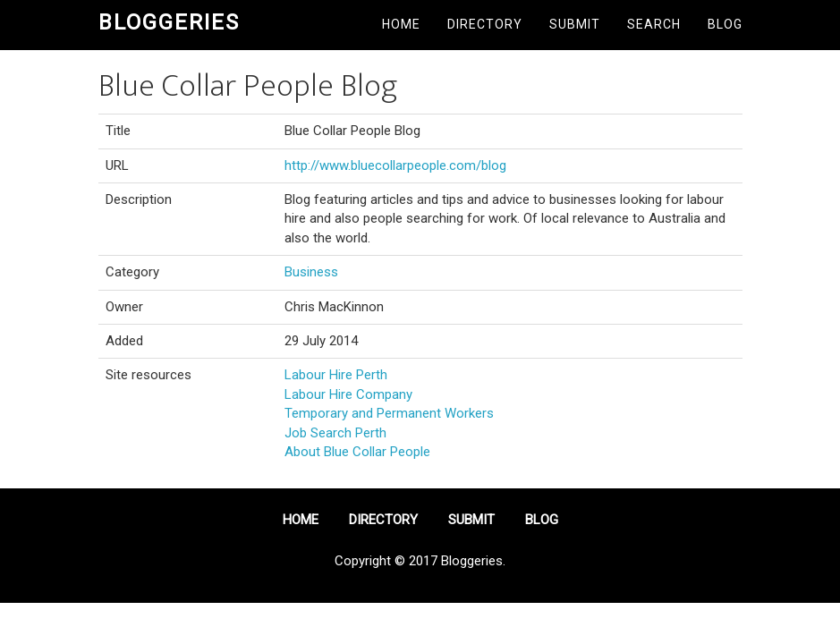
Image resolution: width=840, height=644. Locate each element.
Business (311, 272)
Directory (485, 24)
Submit (575, 24)
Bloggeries (169, 22)
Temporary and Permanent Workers (389, 413)
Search (654, 24)
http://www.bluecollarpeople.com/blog (395, 165)
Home (401, 24)
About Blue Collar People (357, 452)
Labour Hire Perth (336, 375)
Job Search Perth (335, 433)
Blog (725, 24)
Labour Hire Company (348, 394)
